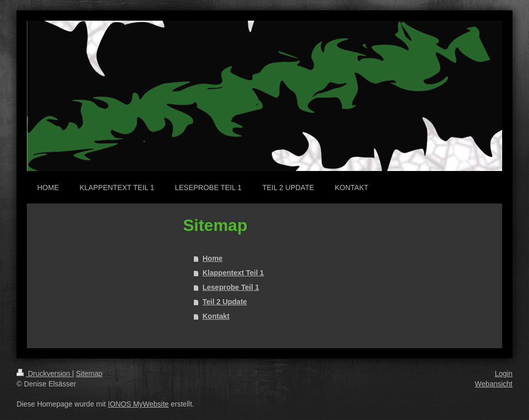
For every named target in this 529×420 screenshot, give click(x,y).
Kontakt (216, 316)
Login (504, 374)
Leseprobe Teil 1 (231, 287)
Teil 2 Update (225, 302)
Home (213, 258)
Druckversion (44, 374)
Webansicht (494, 384)
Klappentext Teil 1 (233, 273)
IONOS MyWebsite (138, 404)
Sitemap (89, 374)
